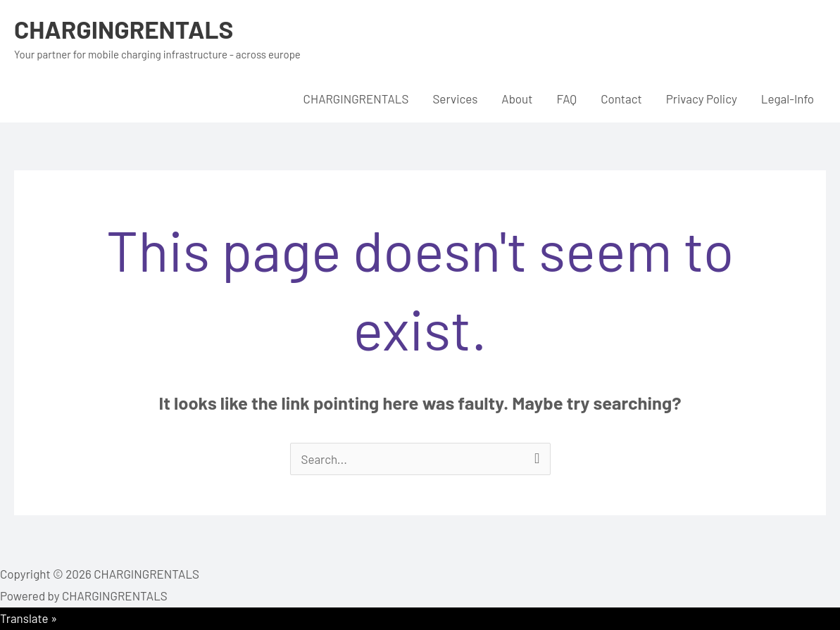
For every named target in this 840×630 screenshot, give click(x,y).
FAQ (566, 99)
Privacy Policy (702, 99)
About (517, 99)
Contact (621, 99)
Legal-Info (788, 99)
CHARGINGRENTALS (124, 29)
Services (455, 99)
